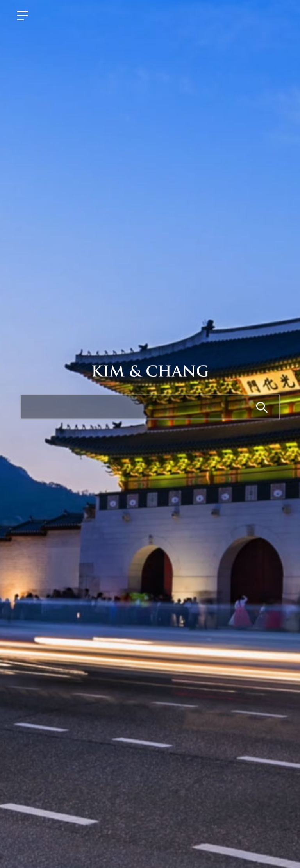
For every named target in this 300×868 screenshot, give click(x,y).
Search (262, 408)
